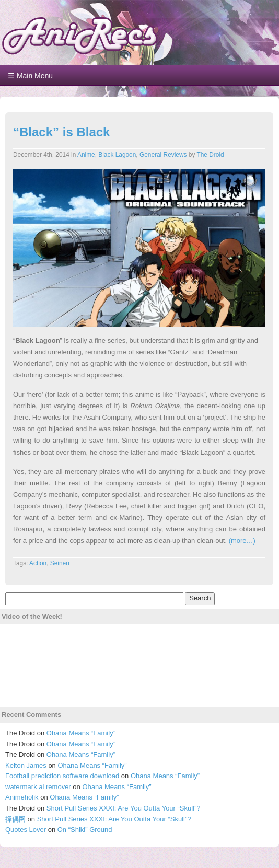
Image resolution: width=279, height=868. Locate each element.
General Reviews (163, 155)
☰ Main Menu (30, 76)
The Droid (210, 155)
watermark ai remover (38, 787)
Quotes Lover (26, 830)
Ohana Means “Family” (81, 733)
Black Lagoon (117, 155)
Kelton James (26, 765)
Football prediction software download (62, 776)
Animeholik (22, 797)
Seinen (60, 563)
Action (38, 563)
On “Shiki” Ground (85, 830)
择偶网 (15, 819)
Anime (86, 155)
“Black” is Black (61, 132)
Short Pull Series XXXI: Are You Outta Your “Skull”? (124, 808)
